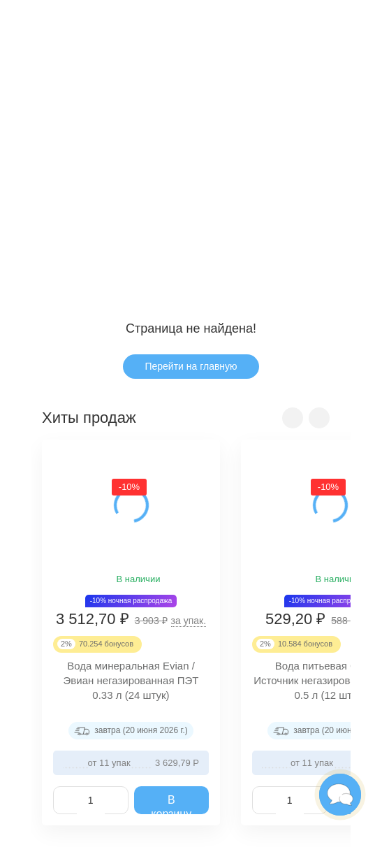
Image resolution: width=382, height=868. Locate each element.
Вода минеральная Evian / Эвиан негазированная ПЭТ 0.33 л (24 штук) (131, 681)
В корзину (171, 805)
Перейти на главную (191, 366)
